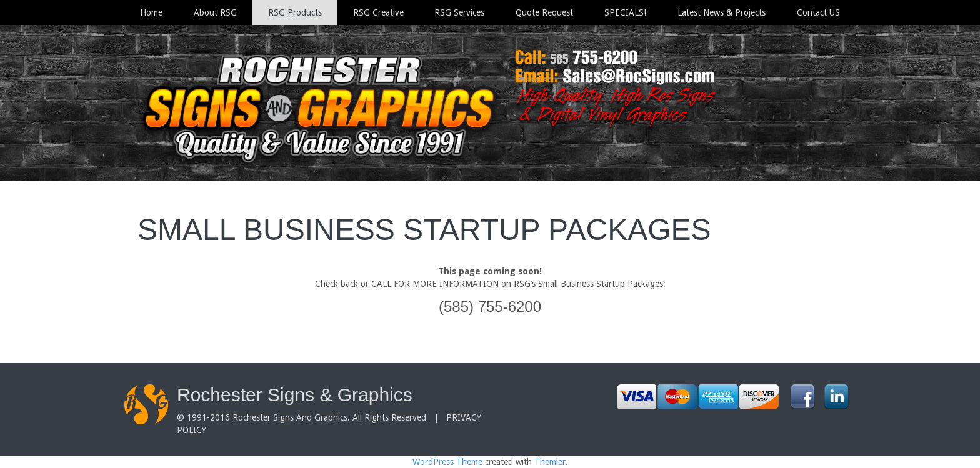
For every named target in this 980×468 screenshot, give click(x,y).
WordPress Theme (447, 462)
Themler (550, 462)
